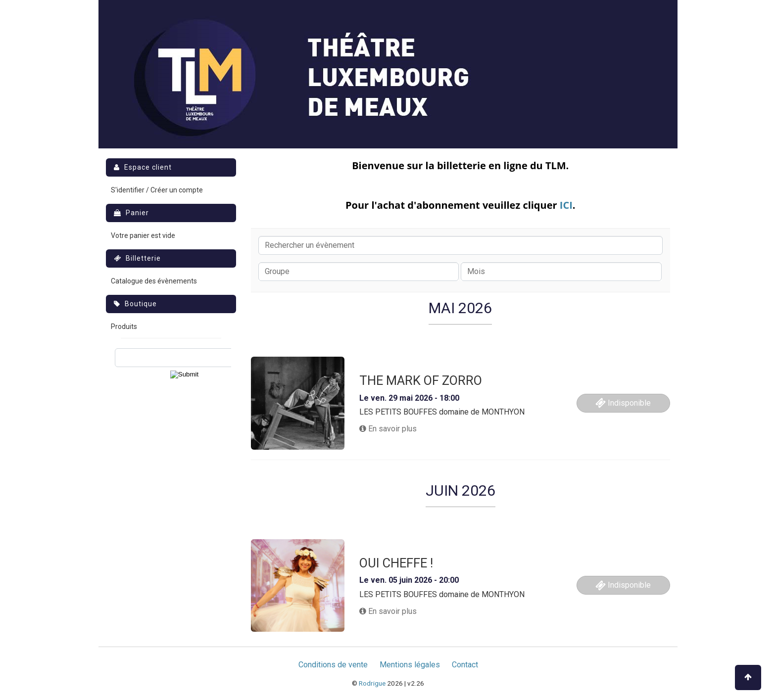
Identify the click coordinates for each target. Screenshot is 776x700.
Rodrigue (372, 683)
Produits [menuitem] (124, 327)
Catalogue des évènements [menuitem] (154, 281)
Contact (465, 665)
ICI (566, 205)
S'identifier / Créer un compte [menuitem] (157, 190)
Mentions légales (410, 665)
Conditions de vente (333, 665)
